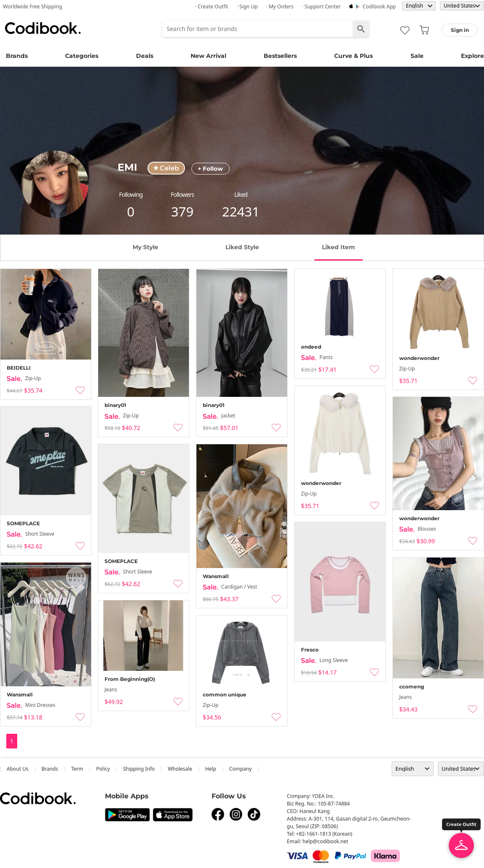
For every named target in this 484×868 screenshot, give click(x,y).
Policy (103, 769)
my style (145, 247)
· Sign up (247, 7)
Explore (472, 56)
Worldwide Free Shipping (33, 7)
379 (182, 211)
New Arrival (208, 56)
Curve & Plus (353, 56)
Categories (82, 56)
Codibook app (379, 7)
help (211, 769)
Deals (145, 56)
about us (18, 769)
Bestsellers (280, 56)
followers (182, 194)
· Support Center (321, 7)
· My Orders (280, 7)
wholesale (180, 769)
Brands (17, 56)
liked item (339, 247)
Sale (417, 56)
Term (77, 769)
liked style (242, 247)
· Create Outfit (212, 7)
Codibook (43, 28)
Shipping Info (139, 769)
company (241, 769)
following (131, 194)
